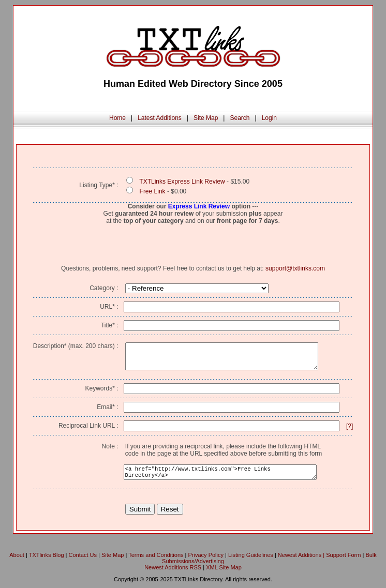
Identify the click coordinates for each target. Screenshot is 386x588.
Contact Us (83, 555)
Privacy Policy (206, 555)
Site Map (206, 118)
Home (117, 118)
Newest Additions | (302, 555)
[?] (350, 426)
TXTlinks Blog (47, 555)
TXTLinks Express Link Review (182, 182)
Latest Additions (160, 118)
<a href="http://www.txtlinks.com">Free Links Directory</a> (220, 472)
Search (240, 118)
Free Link (153, 191)
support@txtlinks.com (295, 268)
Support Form (343, 555)
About (17, 555)
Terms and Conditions (156, 555)
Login (269, 118)
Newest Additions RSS (173, 567)
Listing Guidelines (251, 555)
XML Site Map (224, 567)
